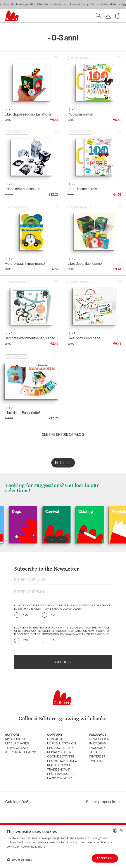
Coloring (93, 512)
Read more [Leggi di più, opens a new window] (38, 847)
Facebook (98, 748)
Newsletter (99, 739)
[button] (19, 860)
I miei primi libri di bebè (84, 338)
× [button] (121, 830)
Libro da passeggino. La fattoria (28, 114)
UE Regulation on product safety (61, 746)
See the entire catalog (63, 434)
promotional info (62, 761)
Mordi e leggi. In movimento (25, 264)
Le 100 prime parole (82, 189)
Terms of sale (17, 748)
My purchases (17, 744)
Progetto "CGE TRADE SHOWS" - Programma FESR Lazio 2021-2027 (61, 772)
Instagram (98, 744)
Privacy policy (59, 752)
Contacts (55, 739)
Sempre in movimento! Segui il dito (30, 338)
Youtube (96, 752)
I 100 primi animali (80, 114)
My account (15, 739)
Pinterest (97, 757)
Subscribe (63, 662)
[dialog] (63, 847)
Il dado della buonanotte (22, 189)
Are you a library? (20, 752)
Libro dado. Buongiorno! (85, 264)
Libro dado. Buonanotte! (22, 413)
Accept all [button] (105, 858)
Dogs (24, 512)
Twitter (96, 761)
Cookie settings (61, 757)
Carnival (59, 512)
